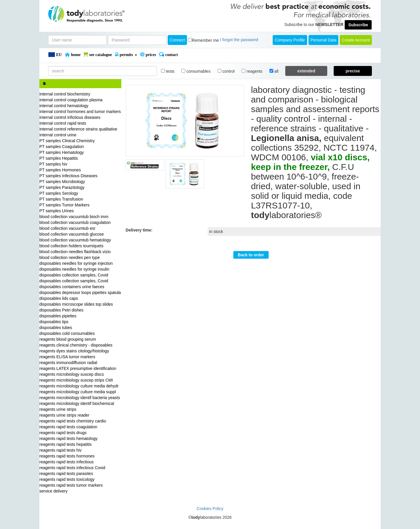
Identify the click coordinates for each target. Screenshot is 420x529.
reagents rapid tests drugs (63, 433)
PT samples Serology (59, 193)
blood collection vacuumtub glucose (72, 234)
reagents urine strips (58, 409)
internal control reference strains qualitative (78, 129)
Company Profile (290, 40)
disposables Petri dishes (61, 310)
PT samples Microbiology (62, 182)
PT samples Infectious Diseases (68, 176)
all (274, 71)
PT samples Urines (57, 211)
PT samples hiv (53, 164)
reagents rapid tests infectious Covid (72, 468)
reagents (252, 71)
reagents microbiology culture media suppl (78, 392)
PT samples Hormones (60, 170)
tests (168, 71)
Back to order (251, 255)
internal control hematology (64, 106)
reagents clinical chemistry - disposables (76, 345)
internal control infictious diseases (70, 117)
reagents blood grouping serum (68, 339)
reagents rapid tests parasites (66, 474)
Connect (177, 40)
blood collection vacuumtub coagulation (75, 222)
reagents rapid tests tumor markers (71, 485)
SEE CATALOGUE (98, 55)
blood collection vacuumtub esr (67, 228)
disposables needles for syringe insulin (74, 269)
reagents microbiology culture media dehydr (79, 386)
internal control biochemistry (65, 94)
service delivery (53, 491)
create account (356, 40)
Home (73, 55)
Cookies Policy (210, 509)
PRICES (148, 55)
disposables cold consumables (67, 333)
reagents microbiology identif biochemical (77, 403)
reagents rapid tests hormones (67, 456)
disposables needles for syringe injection (76, 263)
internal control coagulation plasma (71, 100)
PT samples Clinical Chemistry (67, 141)
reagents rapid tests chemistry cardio (73, 421)
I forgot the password (239, 40)
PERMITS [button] (126, 55)
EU (55, 55)
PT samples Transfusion (61, 199)
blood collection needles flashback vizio (75, 252)
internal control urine (58, 135)
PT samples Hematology (62, 152)
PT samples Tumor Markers (64, 205)
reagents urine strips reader (64, 415)
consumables (196, 71)
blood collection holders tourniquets (71, 246)
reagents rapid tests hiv (61, 450)
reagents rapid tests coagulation (68, 427)
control (226, 71)
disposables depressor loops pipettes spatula (80, 293)
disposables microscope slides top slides (76, 304)
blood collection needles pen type (70, 257)
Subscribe (358, 25)
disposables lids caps (59, 298)
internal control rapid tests (63, 123)
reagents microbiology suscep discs (72, 374)
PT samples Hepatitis (59, 158)
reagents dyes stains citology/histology (74, 351)
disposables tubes (56, 328)
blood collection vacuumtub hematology (75, 240)
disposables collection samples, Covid (74, 275)
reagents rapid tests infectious (66, 462)
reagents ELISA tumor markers (67, 357)
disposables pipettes (58, 316)
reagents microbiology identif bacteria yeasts (80, 398)
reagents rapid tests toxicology (67, 479)
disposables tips (54, 322)
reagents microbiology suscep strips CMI (76, 380)
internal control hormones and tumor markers (80, 112)
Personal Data (324, 40)
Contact (168, 55)
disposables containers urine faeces (72, 287)
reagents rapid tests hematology (68, 438)
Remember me (205, 40)
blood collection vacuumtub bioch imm (74, 217)
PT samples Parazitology (62, 187)
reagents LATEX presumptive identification (78, 368)
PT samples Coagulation (62, 147)
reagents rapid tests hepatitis (65, 444)
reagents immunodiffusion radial (68, 363)
